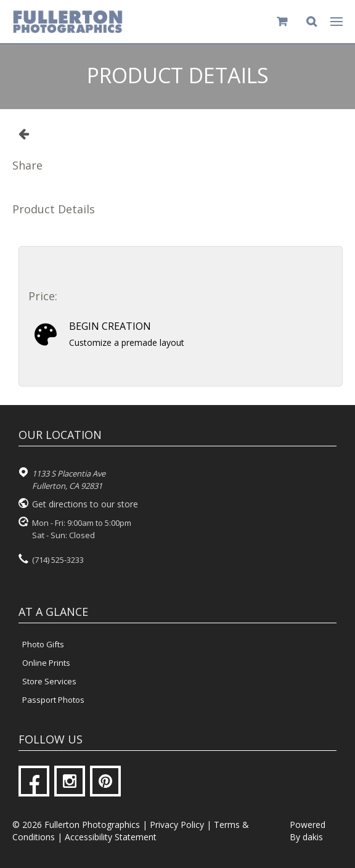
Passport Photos (53, 700)
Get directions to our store (85, 504)
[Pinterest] (105, 781)
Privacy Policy (177, 825)
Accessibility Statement (111, 837)
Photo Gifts (43, 644)
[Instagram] (70, 781)
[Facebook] (34, 781)
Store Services (49, 681)
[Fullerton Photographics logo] (68, 22)
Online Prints (46, 663)
